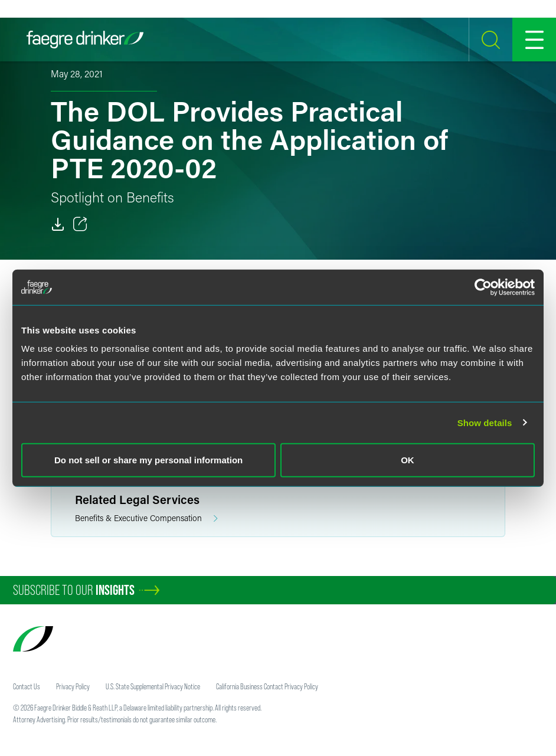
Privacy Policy (73, 686)
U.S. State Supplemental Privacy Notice (153, 686)
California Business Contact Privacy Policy (267, 686)
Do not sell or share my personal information (148, 460)
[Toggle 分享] (80, 224)
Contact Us (27, 686)
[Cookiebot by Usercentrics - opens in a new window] (483, 287)
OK (408, 460)
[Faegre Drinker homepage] (85, 40)
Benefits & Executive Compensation (146, 518)
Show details (485, 422)
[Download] (58, 224)
